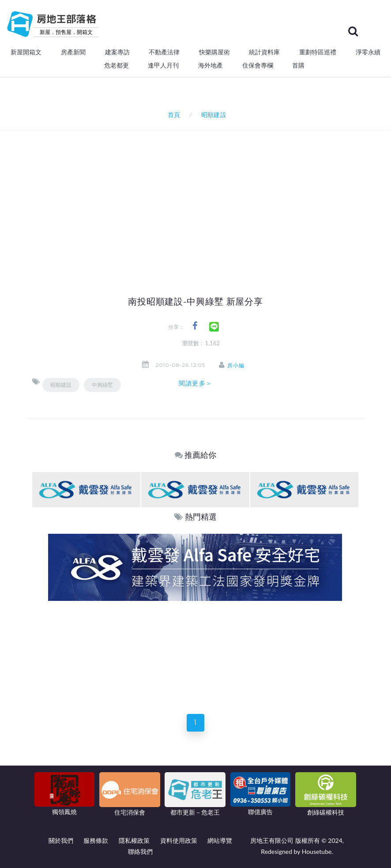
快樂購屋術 (214, 52)
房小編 (237, 365)
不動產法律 (164, 52)
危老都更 (117, 65)
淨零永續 (368, 52)
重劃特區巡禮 (318, 52)
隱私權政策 (134, 840)
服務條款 (96, 840)
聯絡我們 (140, 851)
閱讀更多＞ (195, 383)
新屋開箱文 (26, 52)
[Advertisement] (212, 197)
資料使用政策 (179, 840)
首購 (298, 65)
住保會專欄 (258, 65)
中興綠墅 (102, 385)
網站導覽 (220, 840)
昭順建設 (61, 385)
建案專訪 (117, 52)
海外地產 (211, 65)
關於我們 (61, 840)
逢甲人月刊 (163, 65)
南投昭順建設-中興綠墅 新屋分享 (195, 302)
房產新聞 (73, 52)
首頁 (172, 115)
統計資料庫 (264, 52)
